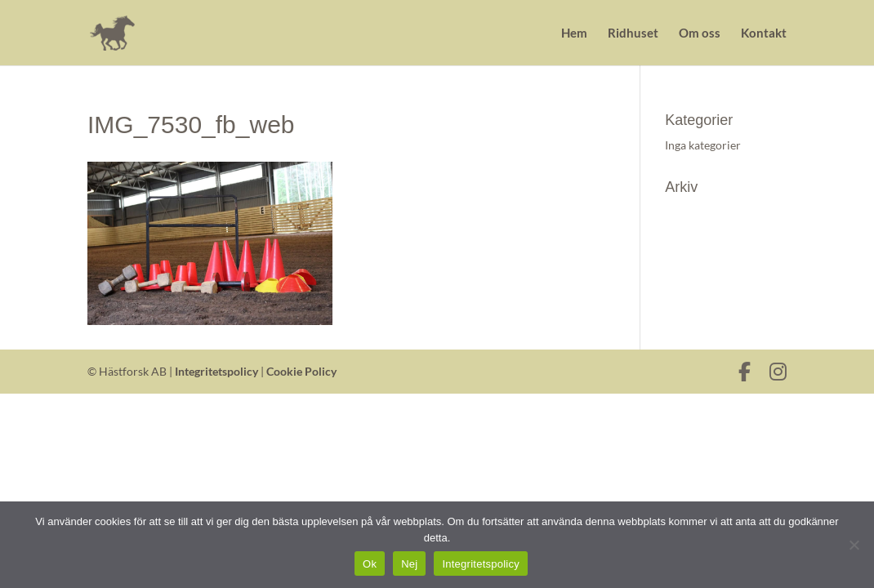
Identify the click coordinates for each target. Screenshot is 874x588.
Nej (409, 564)
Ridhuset (633, 33)
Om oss (700, 33)
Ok (370, 564)
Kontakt (764, 33)
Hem (574, 33)
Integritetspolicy (216, 371)
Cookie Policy (301, 371)
